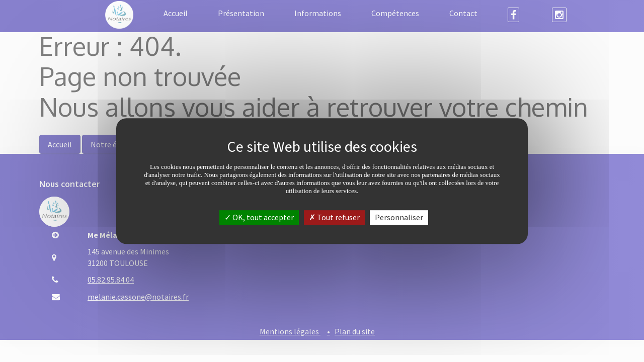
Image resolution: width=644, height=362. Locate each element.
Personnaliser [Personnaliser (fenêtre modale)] (399, 217)
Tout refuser (334, 217)
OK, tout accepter (259, 217)
